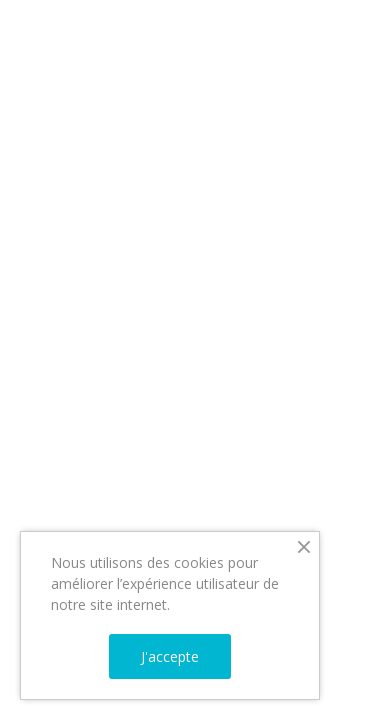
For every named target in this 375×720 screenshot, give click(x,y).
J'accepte (170, 656)
